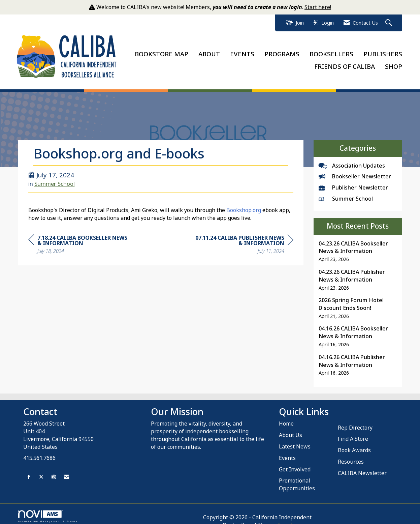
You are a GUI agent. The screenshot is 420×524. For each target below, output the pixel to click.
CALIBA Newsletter (362, 468)
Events (287, 453)
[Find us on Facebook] (29, 473)
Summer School (55, 179)
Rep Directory (355, 423)
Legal (287, 513)
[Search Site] (390, 23)
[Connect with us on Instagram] (54, 473)
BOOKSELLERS (331, 51)
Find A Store (353, 434)
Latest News (295, 442)
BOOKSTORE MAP (161, 51)
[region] (243, 241)
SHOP (394, 64)
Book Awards (354, 445)
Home (286, 419)
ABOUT (209, 51)
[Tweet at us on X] (41, 473)
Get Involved (295, 465)
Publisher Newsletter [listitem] (353, 183)
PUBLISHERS (383, 51)
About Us (290, 430)
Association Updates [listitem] (352, 161)
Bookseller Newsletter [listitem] (355, 172)
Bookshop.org (244, 206)
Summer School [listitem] (346, 194)
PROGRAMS (282, 51)
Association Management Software (48, 512)
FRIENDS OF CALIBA (345, 64)
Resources (351, 457)
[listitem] (358, 247)
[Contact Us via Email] (67, 473)
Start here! (318, 7)
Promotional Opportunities (297, 480)
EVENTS (242, 51)
